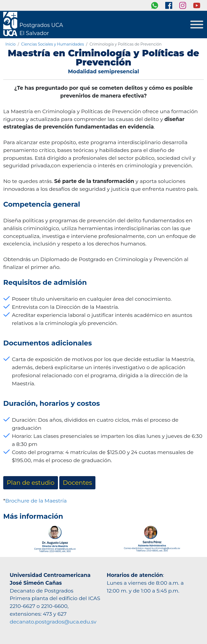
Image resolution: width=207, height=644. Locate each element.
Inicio (11, 44)
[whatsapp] (155, 5)
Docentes (77, 483)
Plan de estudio (31, 483)
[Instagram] (183, 5)
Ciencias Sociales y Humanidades (52, 44)
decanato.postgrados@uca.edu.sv (53, 622)
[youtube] (197, 5)
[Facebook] (169, 5)
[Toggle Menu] (197, 25)
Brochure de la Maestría (36, 501)
